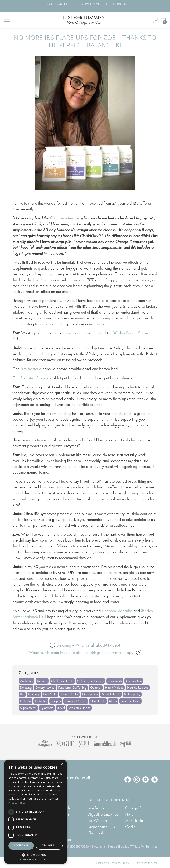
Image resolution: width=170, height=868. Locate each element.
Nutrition (25, 700)
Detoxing (26, 686)
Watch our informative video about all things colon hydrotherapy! (85, 651)
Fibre (129, 813)
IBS (22, 693)
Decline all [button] (49, 846)
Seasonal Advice (76, 700)
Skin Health (98, 700)
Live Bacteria (44, 280)
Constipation (134, 680)
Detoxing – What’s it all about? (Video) (85, 644)
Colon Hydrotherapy (91, 680)
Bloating (42, 680)
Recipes (56, 700)
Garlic (130, 826)
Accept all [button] (21, 846)
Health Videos (114, 686)
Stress (113, 700)
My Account (156, 21)
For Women (97, 819)
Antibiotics (27, 680)
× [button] (62, 764)
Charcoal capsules (117, 610)
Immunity (34, 693)
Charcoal (95, 832)
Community (115, 680)
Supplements (28, 707)
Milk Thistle (134, 819)
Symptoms (47, 707)
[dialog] (36, 812)
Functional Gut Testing (72, 686)
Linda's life (50, 693)
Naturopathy (133, 693)
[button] (36, 855)
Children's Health (62, 680)
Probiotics (41, 700)
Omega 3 (133, 807)
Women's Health (80, 707)
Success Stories (131, 700)
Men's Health (70, 693)
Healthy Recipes (138, 686)
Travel (61, 707)
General (96, 686)
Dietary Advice (45, 686)
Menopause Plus (101, 826)
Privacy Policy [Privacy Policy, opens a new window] (17, 803)
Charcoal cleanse (64, 218)
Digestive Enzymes (36, 377)
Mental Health (111, 693)
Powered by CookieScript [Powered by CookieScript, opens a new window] (36, 859)
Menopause (90, 693)
